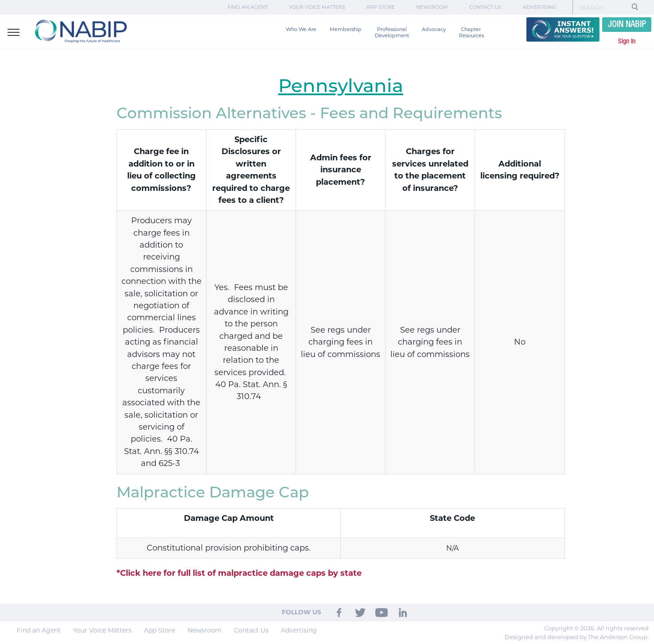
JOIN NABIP (627, 25)
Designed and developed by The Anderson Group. (577, 637)
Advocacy (434, 29)
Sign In (627, 42)
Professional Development (392, 32)
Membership (346, 29)
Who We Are (301, 29)
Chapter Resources (471, 32)
